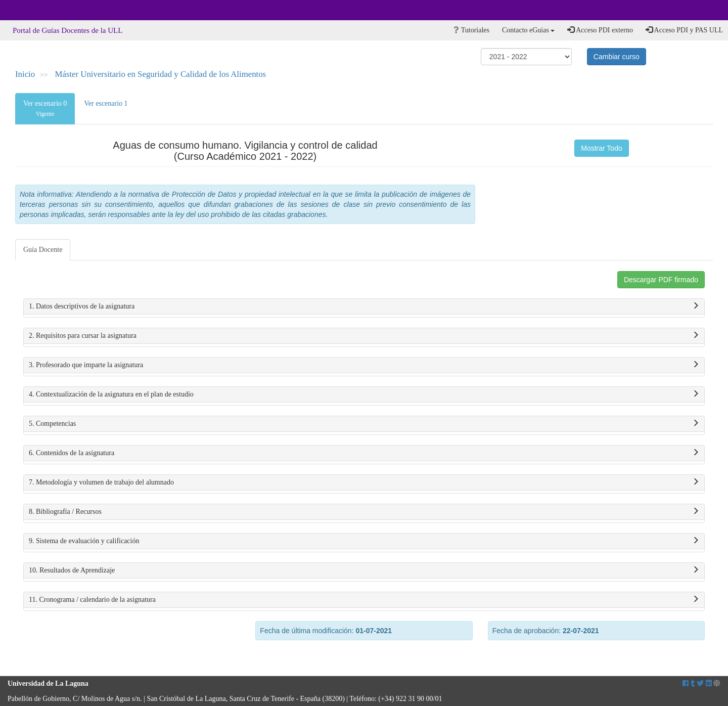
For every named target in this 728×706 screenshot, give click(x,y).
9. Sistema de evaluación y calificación (364, 541)
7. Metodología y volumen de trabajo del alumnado (364, 482)
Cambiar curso (617, 57)
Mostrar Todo (601, 148)
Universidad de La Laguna (35, 10)
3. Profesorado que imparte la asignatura (364, 365)
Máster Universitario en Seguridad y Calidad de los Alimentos (161, 74)
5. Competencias (364, 424)
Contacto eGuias (528, 30)
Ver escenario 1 (106, 103)
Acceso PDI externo (600, 30)
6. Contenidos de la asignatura (364, 453)
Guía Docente (43, 250)
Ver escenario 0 (45, 108)
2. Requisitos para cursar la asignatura (364, 336)
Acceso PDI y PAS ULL (684, 30)
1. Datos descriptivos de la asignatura (364, 306)
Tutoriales (471, 30)
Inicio (25, 74)
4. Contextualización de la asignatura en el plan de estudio (364, 394)
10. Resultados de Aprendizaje (364, 570)
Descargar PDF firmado (661, 280)
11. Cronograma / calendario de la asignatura (364, 600)
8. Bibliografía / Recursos (364, 512)
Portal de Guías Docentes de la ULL (67, 30)
